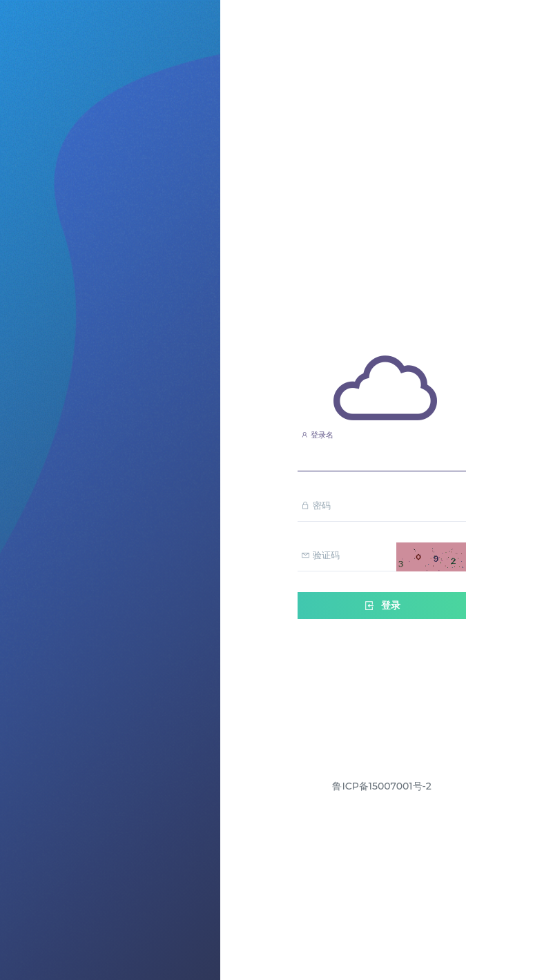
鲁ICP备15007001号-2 (381, 786)
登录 (382, 606)
